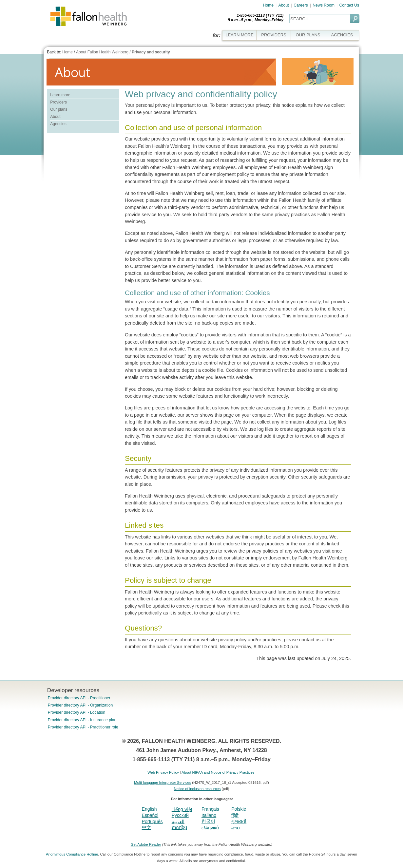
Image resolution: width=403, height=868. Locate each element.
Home (268, 5)
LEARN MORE (240, 35)
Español (150, 815)
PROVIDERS (274, 35)
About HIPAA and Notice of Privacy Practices (218, 772)
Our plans (59, 109)
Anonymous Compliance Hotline (72, 854)
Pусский (180, 815)
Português (152, 821)
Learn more (60, 95)
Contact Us (349, 5)
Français (210, 809)
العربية (178, 821)
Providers (58, 102)
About (284, 5)
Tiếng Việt (182, 809)
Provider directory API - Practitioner (79, 698)
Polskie (239, 809)
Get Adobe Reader (146, 844)
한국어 (208, 821)
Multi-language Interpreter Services (163, 783)
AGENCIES (342, 35)
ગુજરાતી (239, 821)
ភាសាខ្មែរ (179, 827)
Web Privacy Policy (163, 772)
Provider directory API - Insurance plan (82, 720)
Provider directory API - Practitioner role (83, 727)
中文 (146, 827)
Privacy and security (151, 52)
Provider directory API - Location (77, 712)
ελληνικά (210, 828)
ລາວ (236, 828)
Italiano (209, 815)
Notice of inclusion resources (197, 789)
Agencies (58, 124)
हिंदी (235, 816)
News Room (324, 5)
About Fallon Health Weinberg (102, 52)
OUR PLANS (308, 35)
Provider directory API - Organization (80, 705)
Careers (301, 5)
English (149, 809)
